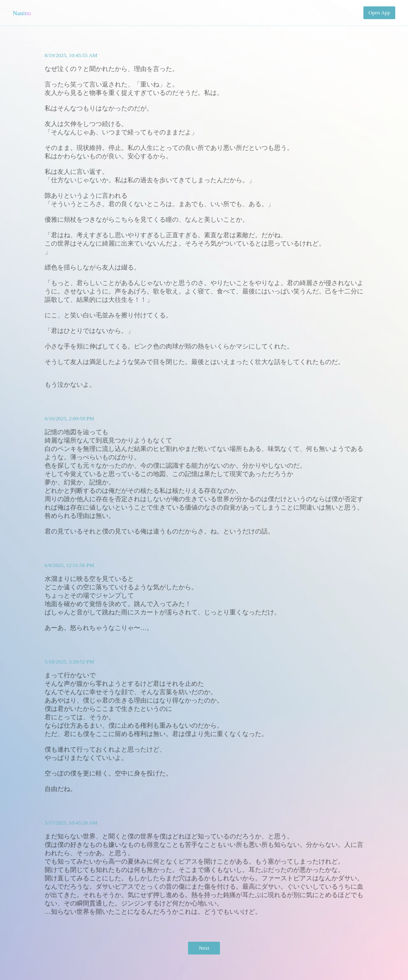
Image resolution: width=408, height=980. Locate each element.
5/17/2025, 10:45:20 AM (71, 823)
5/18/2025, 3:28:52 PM (69, 662)
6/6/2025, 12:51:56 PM (69, 565)
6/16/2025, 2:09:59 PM (69, 418)
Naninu (22, 13)
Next (204, 948)
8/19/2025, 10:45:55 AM (71, 55)
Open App (379, 13)
